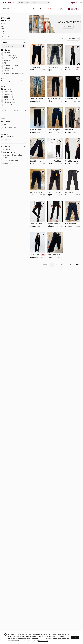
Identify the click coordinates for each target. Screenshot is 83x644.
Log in (72, 3)
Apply (24, 110)
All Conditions (7, 137)
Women (17, 9)
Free (4, 125)
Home (35, 9)
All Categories (6, 21)
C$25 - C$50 (7, 94)
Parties (43, 9)
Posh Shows (52, 9)
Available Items (8, 152)
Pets (2, 34)
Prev (45, 265)
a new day (6, 60)
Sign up (79, 3)
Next (78, 265)
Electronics (5, 36)
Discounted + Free (9, 128)
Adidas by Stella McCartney (12, 73)
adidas (5, 71)
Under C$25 (7, 92)
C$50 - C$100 (8, 97)
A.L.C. (4, 63)
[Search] (36, 3)
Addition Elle (7, 68)
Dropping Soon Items (10, 160)
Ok (75, 638)
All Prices (6, 89)
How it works (61, 9)
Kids (29, 9)
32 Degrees (7, 53)
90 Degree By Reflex (10, 58)
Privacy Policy (43, 641)
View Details (68, 27)
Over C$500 (7, 105)
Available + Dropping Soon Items (12, 156)
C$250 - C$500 (8, 102)
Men (23, 9)
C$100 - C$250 (8, 100)
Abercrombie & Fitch (10, 66)
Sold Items (6, 163)
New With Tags (8, 140)
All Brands (6, 50)
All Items (5, 122)
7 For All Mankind (9, 55)
